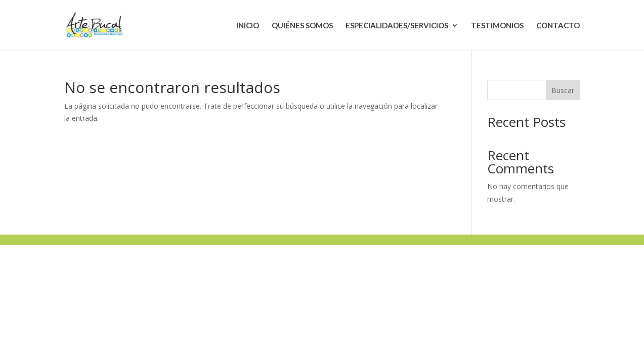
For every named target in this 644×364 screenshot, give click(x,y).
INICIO (248, 26)
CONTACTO (558, 26)
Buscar (563, 90)
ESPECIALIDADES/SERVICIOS (397, 26)
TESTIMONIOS (497, 26)
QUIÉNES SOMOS (302, 26)
